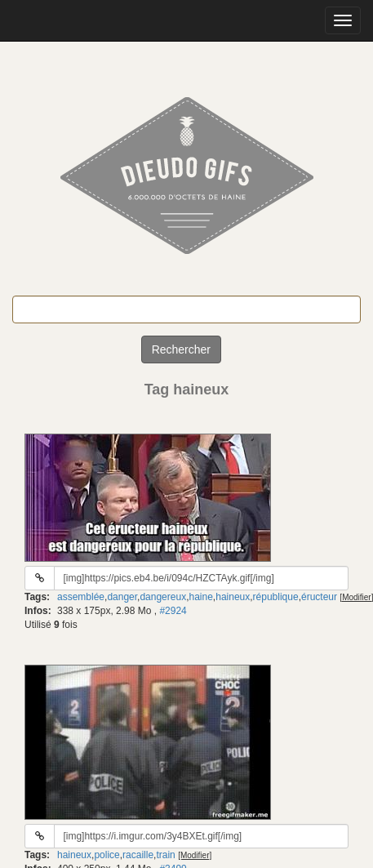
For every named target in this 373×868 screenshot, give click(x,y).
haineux (233, 597)
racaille (138, 855)
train (165, 855)
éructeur (319, 597)
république (276, 597)
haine (200, 597)
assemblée (81, 597)
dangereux (163, 597)
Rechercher (181, 349)
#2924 (173, 611)
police (107, 855)
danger (122, 597)
